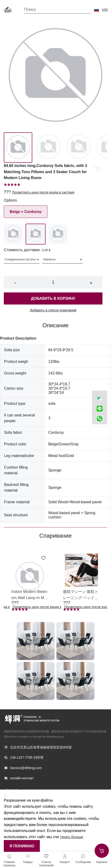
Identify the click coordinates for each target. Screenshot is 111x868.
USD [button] (105, 10)
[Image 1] (48, 148)
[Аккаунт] (65, 856)
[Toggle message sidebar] (83, 856)
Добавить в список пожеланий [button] (53, 310)
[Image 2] (79, 148)
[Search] (57, 10)
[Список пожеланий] (46, 856)
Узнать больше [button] (72, 837)
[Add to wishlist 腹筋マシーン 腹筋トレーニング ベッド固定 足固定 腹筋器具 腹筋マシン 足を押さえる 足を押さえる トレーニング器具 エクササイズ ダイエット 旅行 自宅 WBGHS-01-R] (95, 558)
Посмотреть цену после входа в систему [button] (43, 192)
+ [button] (91, 283)
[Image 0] (18, 148)
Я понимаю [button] (22, 846)
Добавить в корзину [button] (53, 298)
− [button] (15, 283)
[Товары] (28, 856)
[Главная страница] (9, 856)
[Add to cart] (102, 851)
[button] (97, 10)
